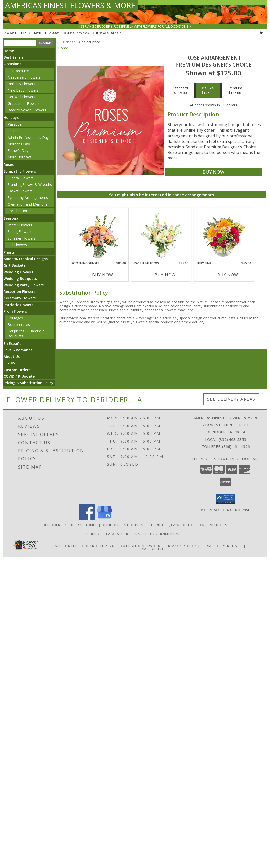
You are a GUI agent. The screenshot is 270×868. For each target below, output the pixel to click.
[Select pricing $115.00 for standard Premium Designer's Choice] (181, 91)
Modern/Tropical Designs (26, 259)
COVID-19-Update (19, 376)
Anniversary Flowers (24, 77)
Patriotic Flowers (18, 305)
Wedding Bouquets (20, 278)
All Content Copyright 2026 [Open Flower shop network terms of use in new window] (85, 546)
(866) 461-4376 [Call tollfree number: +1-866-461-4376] (112, 33)
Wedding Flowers (18, 272)
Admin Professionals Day (28, 137)
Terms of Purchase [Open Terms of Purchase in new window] (222, 546)
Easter (13, 131)
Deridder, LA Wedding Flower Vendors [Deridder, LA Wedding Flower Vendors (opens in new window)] (189, 525)
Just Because (18, 71)
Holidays (11, 118)
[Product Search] (20, 43)
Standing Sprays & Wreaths (30, 185)
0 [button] (263, 33)
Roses (9, 165)
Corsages (15, 318)
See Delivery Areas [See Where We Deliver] (231, 399)
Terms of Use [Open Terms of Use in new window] (150, 549)
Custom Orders (17, 370)
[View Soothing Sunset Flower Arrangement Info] (99, 235)
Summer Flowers (21, 238)
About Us (12, 357)
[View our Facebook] (87, 519)
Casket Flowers (20, 191)
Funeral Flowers (21, 178)
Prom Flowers (15, 311)
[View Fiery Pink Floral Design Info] (224, 235)
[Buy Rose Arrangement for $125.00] (213, 172)
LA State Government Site (158, 534)
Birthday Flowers (21, 84)
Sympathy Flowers (20, 171)
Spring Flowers (20, 232)
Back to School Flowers (27, 110)
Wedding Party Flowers (24, 285)
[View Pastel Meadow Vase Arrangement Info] (161, 235)
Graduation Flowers (24, 103)
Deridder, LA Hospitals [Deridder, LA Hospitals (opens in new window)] (125, 525)
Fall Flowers (17, 245)
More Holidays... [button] (21, 157)
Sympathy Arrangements (28, 198)
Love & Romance (18, 350)
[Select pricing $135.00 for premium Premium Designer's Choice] (235, 91)
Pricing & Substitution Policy (29, 383)
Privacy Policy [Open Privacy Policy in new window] (181, 546)
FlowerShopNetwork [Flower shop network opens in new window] (138, 546)
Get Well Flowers (21, 97)
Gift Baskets (15, 265)
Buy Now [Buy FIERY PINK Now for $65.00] (228, 275)
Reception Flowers (19, 292)
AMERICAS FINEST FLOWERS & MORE (70, 5)
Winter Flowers (20, 225)
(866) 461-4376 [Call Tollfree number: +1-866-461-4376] (236, 446)
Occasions (12, 64)
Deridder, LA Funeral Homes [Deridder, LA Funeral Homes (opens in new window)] (70, 525)
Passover (15, 124)
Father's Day (18, 151)
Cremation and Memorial (28, 204)
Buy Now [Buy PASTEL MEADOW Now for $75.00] (165, 275)
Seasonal (11, 218)
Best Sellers (14, 57)
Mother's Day (19, 144)
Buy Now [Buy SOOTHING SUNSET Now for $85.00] (103, 275)
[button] (226, 499)
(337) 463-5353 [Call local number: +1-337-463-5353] (80, 33)
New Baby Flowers (23, 90)
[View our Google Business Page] (104, 519)
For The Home (20, 211)
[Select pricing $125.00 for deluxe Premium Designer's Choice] (208, 91)
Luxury (9, 363)
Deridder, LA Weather (107, 534)
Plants (9, 252)
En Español (13, 343)
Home (9, 51)
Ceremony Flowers (20, 298)
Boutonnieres (19, 325)
